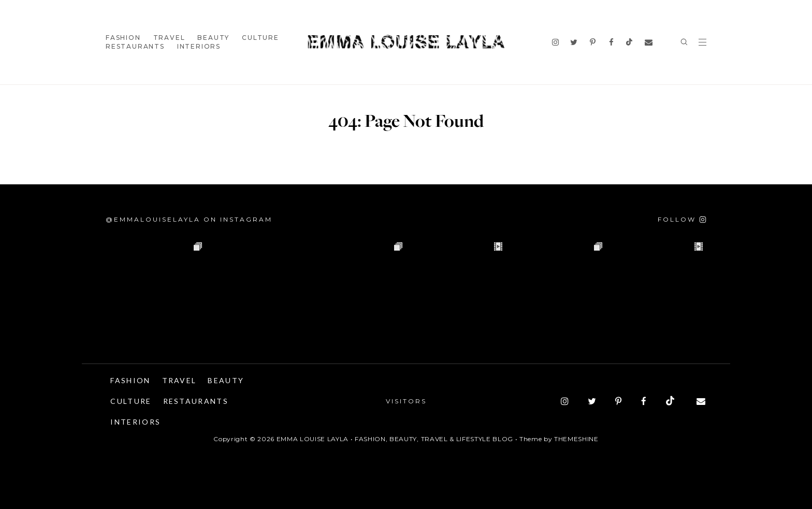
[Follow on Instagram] (682, 219)
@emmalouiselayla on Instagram (189, 219)
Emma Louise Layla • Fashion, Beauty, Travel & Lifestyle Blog (395, 439)
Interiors (199, 46)
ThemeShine (576, 439)
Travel (169, 38)
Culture (260, 38)
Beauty (213, 38)
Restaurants (135, 46)
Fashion (123, 38)
